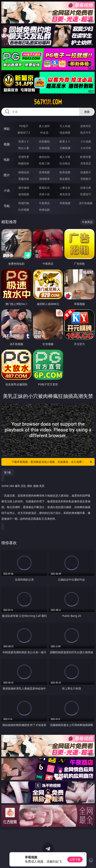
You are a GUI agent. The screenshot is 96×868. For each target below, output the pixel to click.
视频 (7, 144)
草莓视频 (65, 203)
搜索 (87, 112)
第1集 (8, 472)
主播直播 (65, 148)
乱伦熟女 (65, 163)
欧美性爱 (86, 157)
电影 (7, 160)
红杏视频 (24, 210)
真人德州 (44, 126)
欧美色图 (65, 172)
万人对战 (65, 126)
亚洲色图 (44, 172)
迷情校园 (24, 194)
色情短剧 (44, 210)
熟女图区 (65, 179)
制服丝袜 (24, 163)
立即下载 (75, 859)
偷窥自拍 (24, 172)
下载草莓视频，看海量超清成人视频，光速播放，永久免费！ (52, 462)
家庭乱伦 (44, 188)
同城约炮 (24, 203)
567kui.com (48, 102)
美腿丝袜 (24, 179)
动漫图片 (86, 172)
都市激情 (24, 188)
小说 (7, 190)
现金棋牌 (65, 133)
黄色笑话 (65, 194)
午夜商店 (44, 203)
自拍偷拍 (44, 141)
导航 (7, 206)
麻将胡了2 (24, 133)
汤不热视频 (86, 203)
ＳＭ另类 (86, 148)
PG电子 (24, 126)
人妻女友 (65, 188)
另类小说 (44, 194)
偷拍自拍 (44, 157)
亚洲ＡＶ (24, 141)
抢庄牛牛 (86, 133)
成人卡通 (65, 157)
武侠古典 (86, 188)
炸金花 (44, 133)
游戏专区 (86, 126)
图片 (7, 175)
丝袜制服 (44, 148)
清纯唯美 (44, 179)
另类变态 (86, 163)
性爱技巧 (86, 194)
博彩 (7, 129)
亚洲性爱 (24, 157)
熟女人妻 (24, 148)
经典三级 (44, 163)
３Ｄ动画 (86, 141)
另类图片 (86, 179)
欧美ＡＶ (65, 141)
